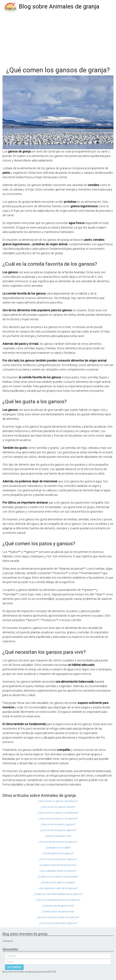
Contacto (8, 941)
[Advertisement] (58, 38)
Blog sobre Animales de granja (59, 7)
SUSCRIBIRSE (14, 967)
